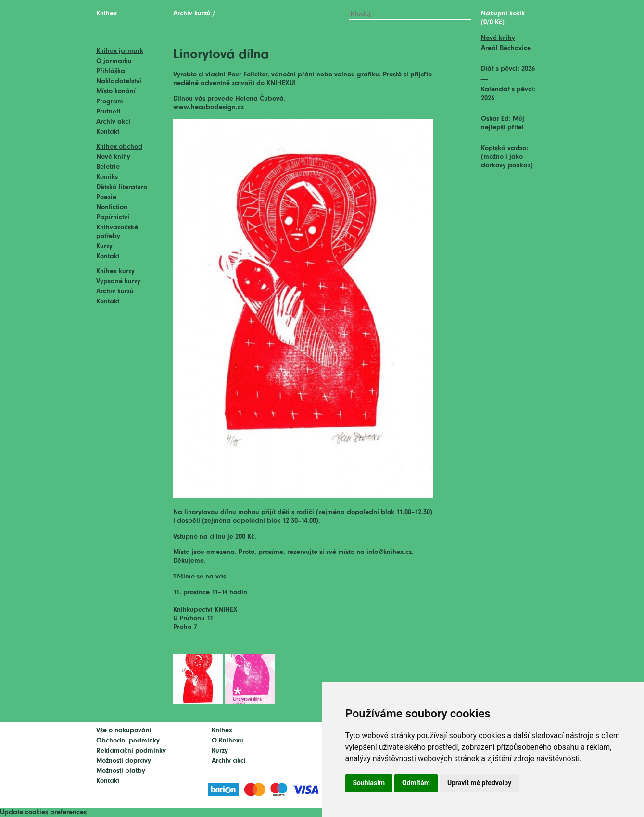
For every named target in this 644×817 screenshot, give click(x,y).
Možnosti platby (121, 771)
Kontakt (108, 132)
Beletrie (108, 167)
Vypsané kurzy (118, 282)
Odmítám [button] (416, 783)
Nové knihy (113, 157)
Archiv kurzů (115, 292)
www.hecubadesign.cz (208, 107)
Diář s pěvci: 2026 (508, 69)
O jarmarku (114, 61)
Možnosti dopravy (124, 761)
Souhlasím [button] (369, 783)
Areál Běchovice (506, 48)
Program (110, 102)
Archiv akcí (113, 122)
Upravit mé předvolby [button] (479, 783)
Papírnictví (113, 218)
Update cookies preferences (43, 812)
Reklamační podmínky (131, 751)
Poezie (106, 197)
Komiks (107, 177)
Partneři (108, 112)
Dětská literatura (122, 187)
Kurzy (104, 246)
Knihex (107, 14)
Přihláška (111, 71)
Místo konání (116, 92)
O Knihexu (227, 741)
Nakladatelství (119, 82)
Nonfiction (112, 207)
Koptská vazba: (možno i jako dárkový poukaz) (507, 157)
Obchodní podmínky (128, 741)
